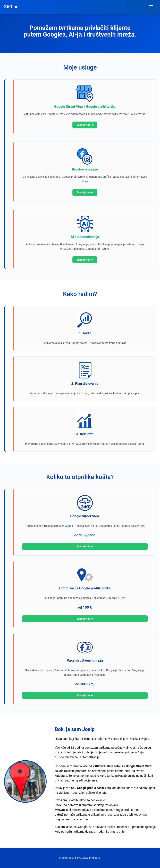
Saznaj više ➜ (85, 125)
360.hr (11, 7)
